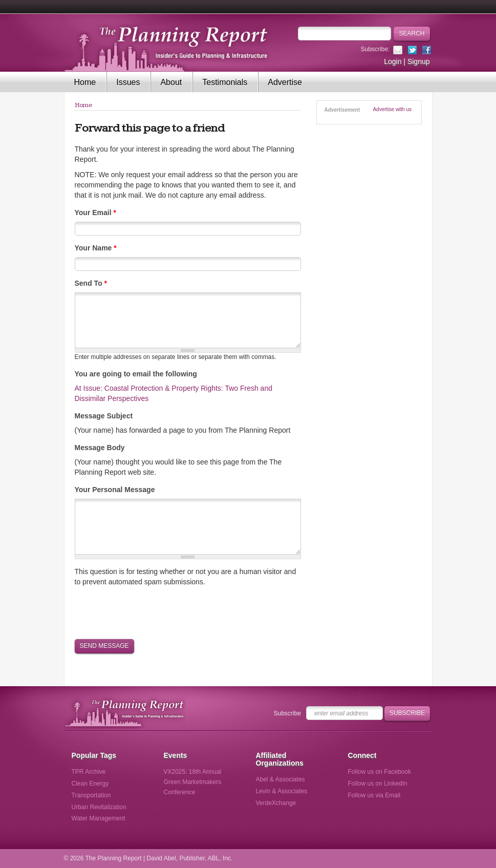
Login (393, 61)
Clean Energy (90, 784)
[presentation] (153, 612)
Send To (91, 283)
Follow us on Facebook (380, 772)
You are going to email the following (136, 374)
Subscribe (287, 713)
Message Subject (104, 416)
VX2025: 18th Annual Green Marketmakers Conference (193, 782)
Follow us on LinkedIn (378, 784)
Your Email (95, 213)
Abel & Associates (281, 779)
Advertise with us (392, 109)
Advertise (285, 82)
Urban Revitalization (99, 807)
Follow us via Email (374, 795)
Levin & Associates (282, 791)
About (171, 82)
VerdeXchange (276, 803)
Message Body (100, 448)
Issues (128, 82)
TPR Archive (89, 772)
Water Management (99, 818)
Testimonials (225, 82)
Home (85, 82)
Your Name (96, 248)
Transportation (91, 795)
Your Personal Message (115, 490)
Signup (419, 61)
